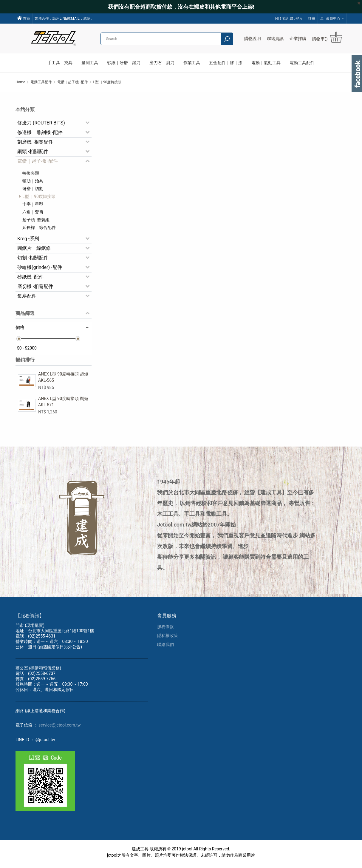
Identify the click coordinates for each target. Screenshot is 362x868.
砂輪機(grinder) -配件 (40, 270)
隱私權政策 (168, 639)
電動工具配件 (302, 63)
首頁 (24, 18)
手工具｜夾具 (60, 63)
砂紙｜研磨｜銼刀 (124, 63)
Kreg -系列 (28, 241)
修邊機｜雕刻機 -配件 (40, 135)
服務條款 (165, 630)
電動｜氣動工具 (266, 63)
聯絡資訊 (275, 39)
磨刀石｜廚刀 (162, 63)
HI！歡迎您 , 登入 (289, 19)
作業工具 (192, 63)
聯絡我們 (165, 648)
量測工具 (90, 63)
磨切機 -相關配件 (35, 289)
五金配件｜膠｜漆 (226, 63)
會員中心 (331, 19)
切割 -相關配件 (33, 260)
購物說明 (253, 39)
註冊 (312, 19)
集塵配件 (27, 298)
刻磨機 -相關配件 (35, 144)
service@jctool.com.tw (60, 729)
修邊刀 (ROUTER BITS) (41, 125)
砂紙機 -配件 (30, 279)
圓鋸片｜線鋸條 (34, 251)
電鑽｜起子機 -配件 (38, 163)
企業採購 (298, 39)
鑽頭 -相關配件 (33, 154)
